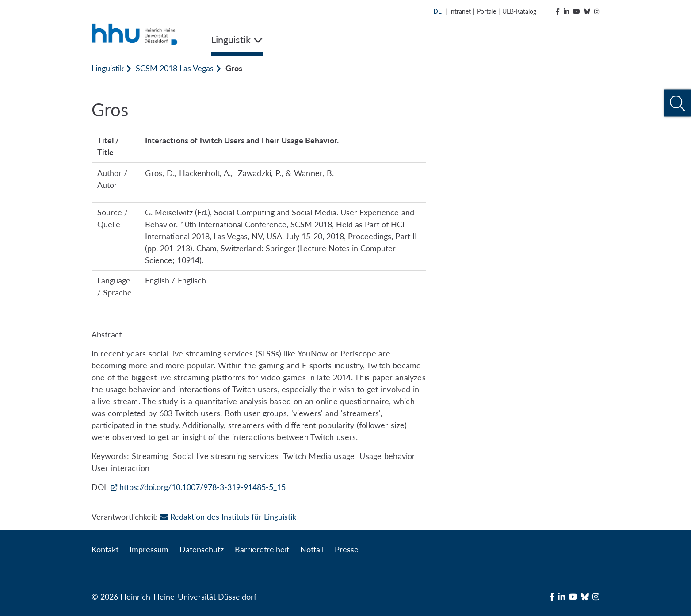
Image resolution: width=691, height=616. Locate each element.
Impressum (149, 549)
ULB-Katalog (519, 11)
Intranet (460, 11)
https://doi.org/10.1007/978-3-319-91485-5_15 (203, 487)
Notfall (312, 549)
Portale (487, 11)
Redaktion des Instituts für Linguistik (228, 517)
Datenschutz (202, 549)
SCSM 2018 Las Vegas (175, 68)
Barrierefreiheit (262, 549)
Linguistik (108, 68)
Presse (347, 549)
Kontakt (105, 549)
